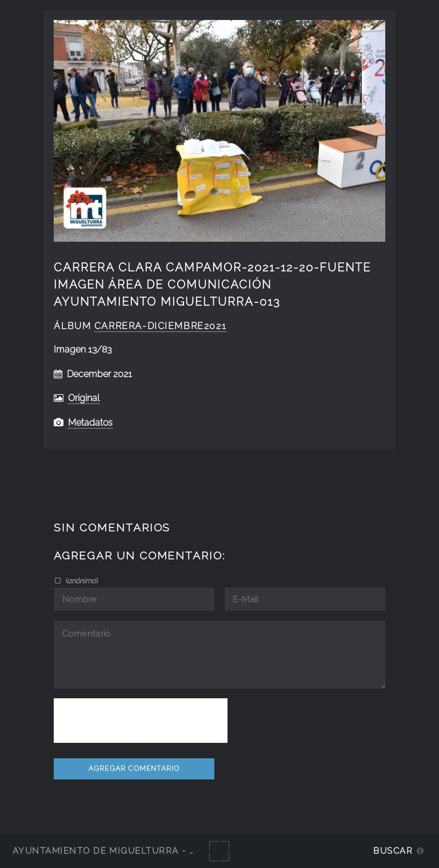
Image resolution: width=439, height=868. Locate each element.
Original (84, 398)
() (81, 581)
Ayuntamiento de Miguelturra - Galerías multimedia (157, 851)
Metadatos (90, 423)
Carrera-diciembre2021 (160, 326)
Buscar (393, 851)
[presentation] (141, 721)
